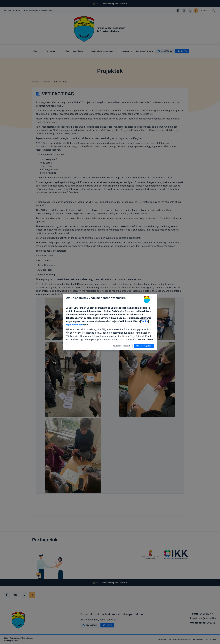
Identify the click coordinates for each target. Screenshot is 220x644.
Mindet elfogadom (144, 346)
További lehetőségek (122, 346)
